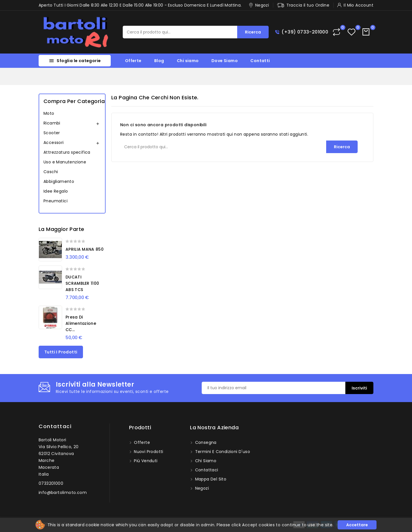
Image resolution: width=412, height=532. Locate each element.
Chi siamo (188, 61)
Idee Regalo (56, 191)
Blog (159, 61)
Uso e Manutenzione (65, 162)
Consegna (205, 442)
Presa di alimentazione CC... (81, 323)
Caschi (51, 172)
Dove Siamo (225, 61)
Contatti (260, 61)
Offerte (133, 61)
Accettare (357, 525)
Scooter (52, 133)
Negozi (201, 488)
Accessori (54, 143)
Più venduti (145, 461)
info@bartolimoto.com (63, 493)
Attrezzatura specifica (67, 152)
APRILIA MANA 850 (85, 249)
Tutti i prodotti (61, 352)
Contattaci (55, 426)
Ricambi (52, 123)
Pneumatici (56, 201)
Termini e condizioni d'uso (222, 452)
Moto (49, 113)
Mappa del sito (210, 479)
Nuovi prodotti (148, 452)
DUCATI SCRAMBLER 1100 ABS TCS (82, 283)
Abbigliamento (59, 181)
